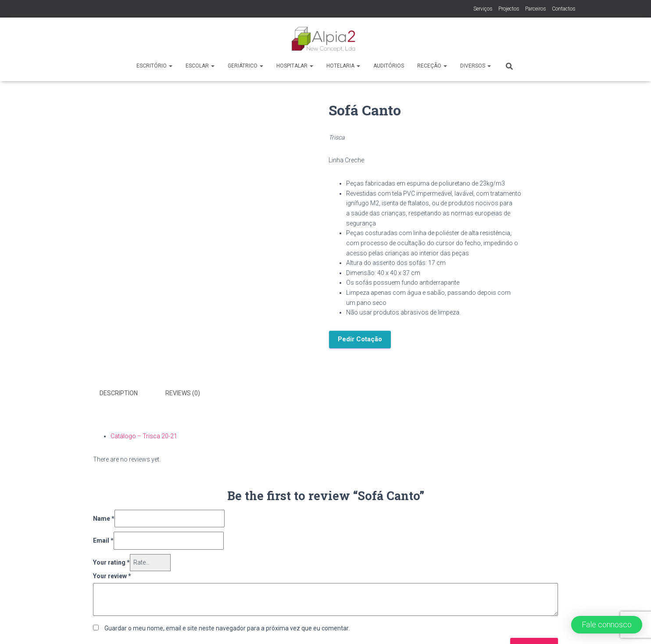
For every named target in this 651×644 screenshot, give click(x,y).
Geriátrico (245, 66)
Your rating (111, 561)
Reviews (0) (183, 393)
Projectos (509, 9)
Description (119, 393)
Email (103, 540)
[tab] (125, 394)
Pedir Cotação (360, 339)
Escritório (154, 66)
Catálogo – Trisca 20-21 (144, 435)
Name (104, 517)
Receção (432, 66)
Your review (112, 575)
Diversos (476, 66)
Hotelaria (343, 66)
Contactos (564, 9)
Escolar (200, 66)
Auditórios (389, 66)
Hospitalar (295, 66)
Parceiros (536, 9)
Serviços (483, 9)
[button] (607, 625)
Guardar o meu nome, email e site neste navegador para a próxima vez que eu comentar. (227, 627)
